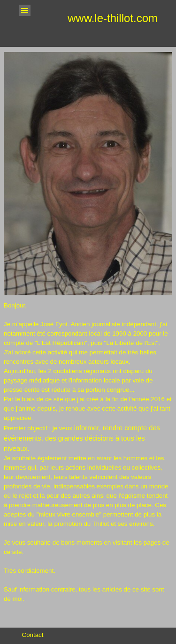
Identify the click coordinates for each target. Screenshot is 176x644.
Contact (33, 635)
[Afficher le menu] (25, 10)
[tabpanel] (88, 462)
